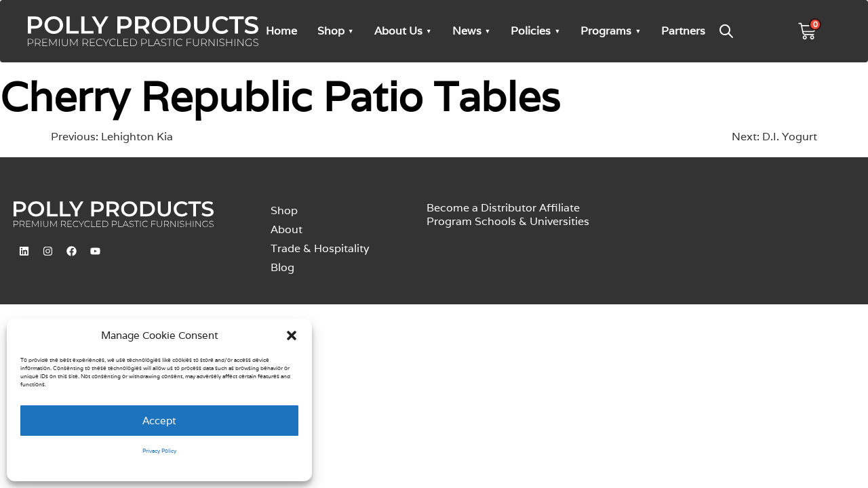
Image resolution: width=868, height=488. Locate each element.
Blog (282, 267)
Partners (683, 31)
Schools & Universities (532, 221)
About (287, 229)
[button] (292, 335)
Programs (606, 31)
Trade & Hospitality (320, 248)
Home (281, 31)
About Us (398, 31)
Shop (331, 31)
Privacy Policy (159, 451)
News (467, 31)
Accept (159, 421)
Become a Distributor (481, 208)
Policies (531, 31)
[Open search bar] (726, 31)
